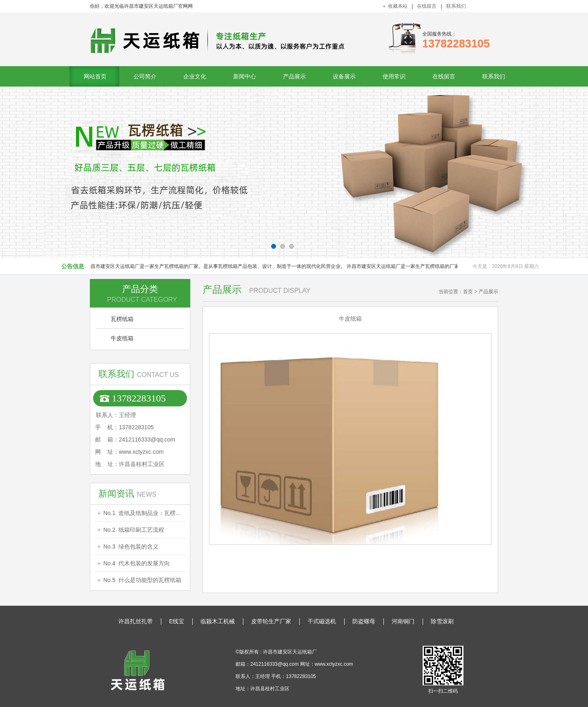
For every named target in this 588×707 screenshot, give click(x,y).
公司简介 (145, 76)
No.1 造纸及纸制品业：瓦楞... (142, 513)
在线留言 (427, 6)
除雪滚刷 (442, 621)
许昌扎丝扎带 (136, 621)
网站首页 (95, 76)
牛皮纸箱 (122, 338)
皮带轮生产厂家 (271, 621)
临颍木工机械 (218, 621)
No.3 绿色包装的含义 (131, 546)
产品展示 (294, 76)
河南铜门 (403, 621)
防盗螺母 (364, 621)
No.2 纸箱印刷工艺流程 (134, 530)
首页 (468, 292)
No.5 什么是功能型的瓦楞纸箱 (142, 580)
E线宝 (177, 621)
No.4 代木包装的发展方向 (137, 563)
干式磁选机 (322, 621)
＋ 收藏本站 (395, 6)
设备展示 (344, 76)
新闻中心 (245, 76)
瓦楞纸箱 (122, 319)
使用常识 (394, 76)
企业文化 (195, 76)
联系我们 (456, 6)
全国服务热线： (456, 40)
